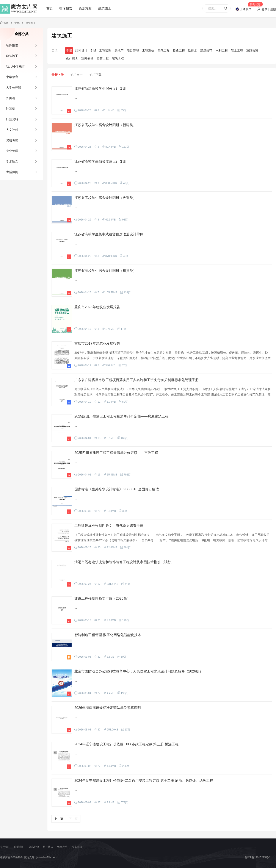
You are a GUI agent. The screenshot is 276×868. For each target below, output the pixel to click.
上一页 (59, 819)
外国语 (11, 98)
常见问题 (77, 847)
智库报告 (66, 8)
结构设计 (81, 50)
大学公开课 (14, 88)
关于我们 (5, 847)
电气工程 (163, 50)
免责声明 (62, 847)
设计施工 (72, 58)
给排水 (193, 50)
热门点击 (77, 75)
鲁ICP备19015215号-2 (258, 857)
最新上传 (58, 75)
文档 (17, 23)
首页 (50, 8)
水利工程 (222, 50)
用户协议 (48, 847)
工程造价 (148, 50)
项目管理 (133, 50)
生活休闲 (12, 172)
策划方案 (85, 8)
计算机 (11, 109)
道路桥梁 (252, 50)
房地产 (119, 50)
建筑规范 (206, 50)
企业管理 (12, 151)
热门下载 (96, 75)
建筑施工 (105, 8)
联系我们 (19, 847)
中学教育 (12, 77)
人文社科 (12, 130)
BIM (93, 50)
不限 (69, 50)
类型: (55, 50)
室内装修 (87, 58)
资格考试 (12, 140)
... (76, 98)
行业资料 (12, 119)
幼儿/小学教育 (16, 66)
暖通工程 (179, 50)
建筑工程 (118, 58)
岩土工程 (237, 50)
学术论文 (12, 161)
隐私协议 (34, 847)
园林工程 (103, 58)
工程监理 (105, 50)
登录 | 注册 (267, 9)
